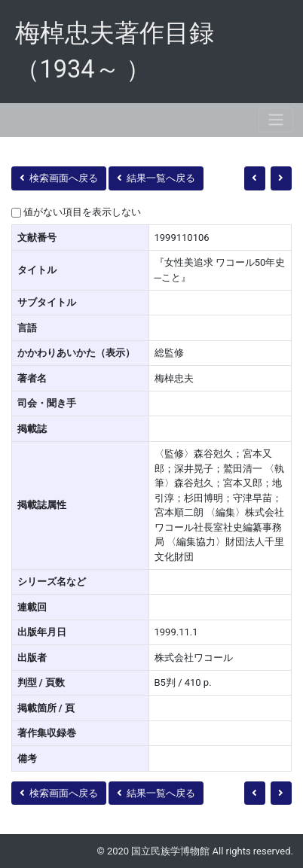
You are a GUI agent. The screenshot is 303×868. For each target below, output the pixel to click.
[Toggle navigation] (276, 120)
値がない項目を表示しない (82, 212)
